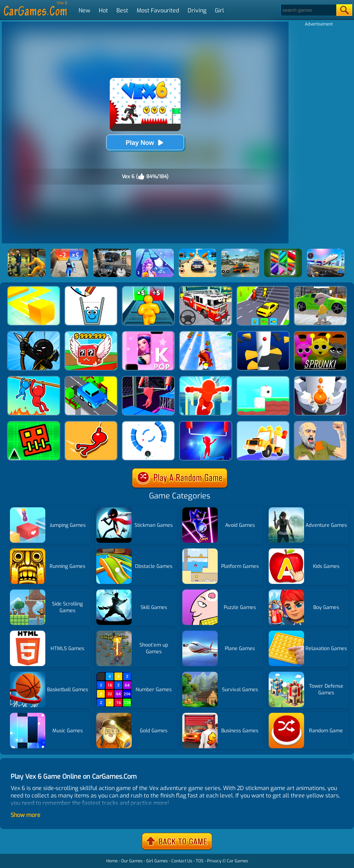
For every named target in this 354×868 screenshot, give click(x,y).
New (84, 10)
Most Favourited (158, 10)
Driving (197, 10)
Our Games (132, 861)
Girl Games (157, 861)
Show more (25, 815)
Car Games (238, 861)
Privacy (214, 861)
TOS (200, 861)
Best (122, 10)
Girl (219, 10)
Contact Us (182, 861)
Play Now (145, 143)
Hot (103, 10)
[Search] (308, 10)
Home (112, 861)
